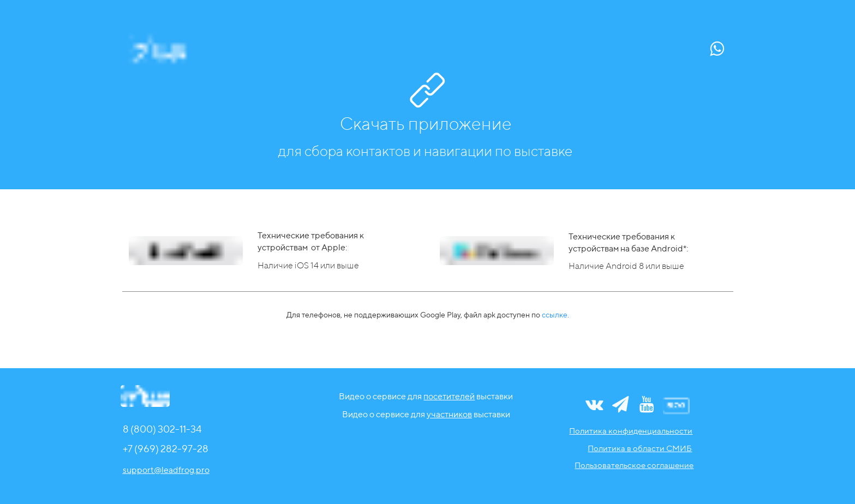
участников (449, 414)
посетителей (449, 396)
